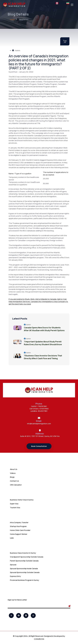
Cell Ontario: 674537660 (39, 409)
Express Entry (15, 576)
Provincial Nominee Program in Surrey (25, 580)
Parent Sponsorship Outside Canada (24, 561)
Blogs (12, 477)
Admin (16, 50)
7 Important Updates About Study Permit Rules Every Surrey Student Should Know (43, 343)
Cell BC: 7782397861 (39, 406)
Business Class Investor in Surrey (23, 553)
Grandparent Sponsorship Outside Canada (27, 557)
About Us (14, 469)
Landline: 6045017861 (39, 411)
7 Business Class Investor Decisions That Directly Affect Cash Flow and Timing (43, 357)
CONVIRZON (39, 639)
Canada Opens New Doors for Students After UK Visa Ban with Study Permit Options (44, 329)
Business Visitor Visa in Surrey (22, 500)
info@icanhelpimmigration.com (39, 424)
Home (12, 19)
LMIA (12, 538)
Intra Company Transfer (19, 522)
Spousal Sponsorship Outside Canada (25, 572)
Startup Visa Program (18, 526)
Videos (13, 473)
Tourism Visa (15, 508)
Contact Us (14, 481)
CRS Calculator (16, 485)
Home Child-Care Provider (20, 530)
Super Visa (14, 504)
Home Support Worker (19, 534)
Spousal (13, 565)
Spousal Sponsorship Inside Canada (24, 568)
